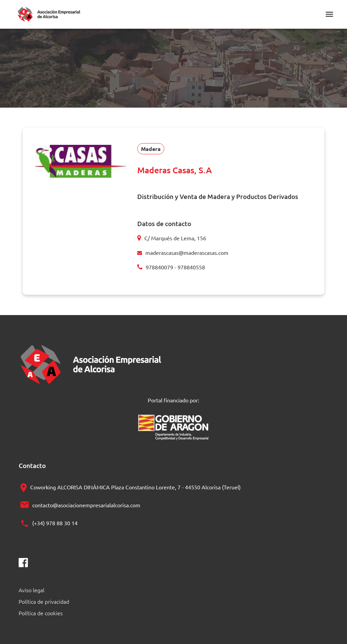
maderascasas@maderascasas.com (187, 252)
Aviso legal (32, 590)
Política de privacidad (44, 601)
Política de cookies (41, 613)
